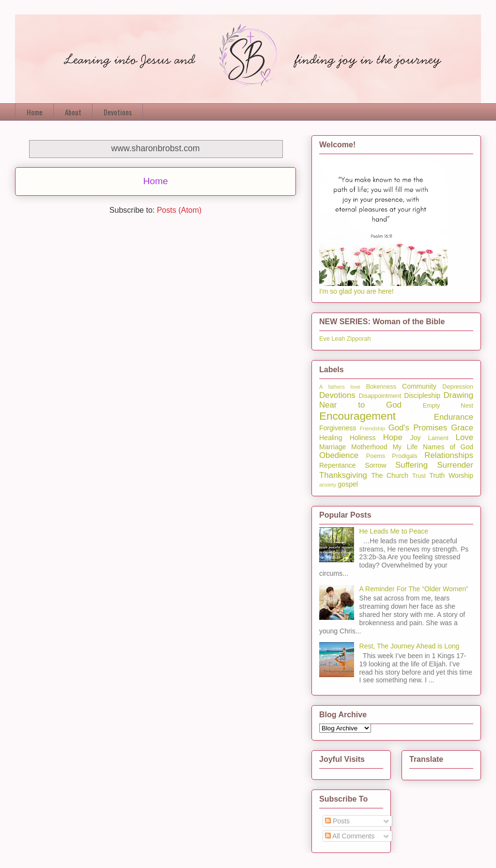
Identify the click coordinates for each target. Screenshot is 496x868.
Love (465, 437)
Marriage (333, 447)
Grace (462, 428)
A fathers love (340, 387)
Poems (376, 456)
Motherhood (369, 447)
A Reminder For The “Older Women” (414, 589)
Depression (458, 387)
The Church (390, 475)
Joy (416, 438)
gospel (348, 484)
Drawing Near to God (396, 400)
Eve (325, 339)
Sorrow (375, 465)
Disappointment (380, 396)
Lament (438, 438)
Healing (331, 438)
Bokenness (381, 387)
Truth (437, 475)
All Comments (350, 836)
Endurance (454, 417)
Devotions (118, 112)
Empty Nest (448, 406)
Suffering (411, 465)
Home (35, 112)
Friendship (372, 428)
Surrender (455, 465)
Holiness (363, 438)
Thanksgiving (343, 475)
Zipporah (359, 339)
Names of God (448, 447)
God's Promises (418, 428)
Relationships (449, 455)
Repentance (338, 465)
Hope (393, 437)
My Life (405, 447)
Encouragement (357, 416)
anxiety (328, 485)
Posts (337, 821)
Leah (338, 339)
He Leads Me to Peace (394, 531)
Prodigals (405, 456)
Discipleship (422, 395)
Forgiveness (338, 428)
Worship (461, 475)
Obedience (339, 455)
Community (419, 386)
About (73, 112)
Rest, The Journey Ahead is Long (410, 646)
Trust (419, 476)
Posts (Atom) (179, 210)
